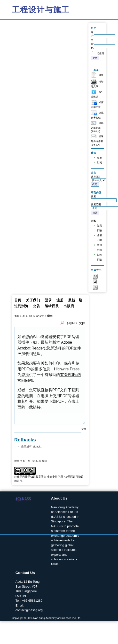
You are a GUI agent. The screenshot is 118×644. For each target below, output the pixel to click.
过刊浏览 (21, 306)
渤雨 (50, 316)
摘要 (101, 75)
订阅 (100, 163)
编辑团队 (52, 306)
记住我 (100, 53)
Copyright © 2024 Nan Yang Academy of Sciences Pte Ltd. (47, 618)
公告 (36, 306)
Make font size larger (95, 287)
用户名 (92, 36)
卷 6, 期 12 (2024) (33, 316)
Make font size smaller (95, 276)
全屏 (84, 429)
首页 (18, 300)
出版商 (69, 306)
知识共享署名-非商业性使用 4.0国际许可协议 (57, 477)
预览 (100, 158)
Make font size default (95, 282)
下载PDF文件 (75, 323)
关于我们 (33, 300)
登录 (48, 300)
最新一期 (75, 300)
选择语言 (96, 177)
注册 (60, 300)
